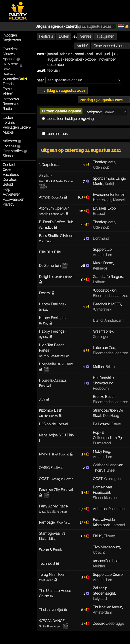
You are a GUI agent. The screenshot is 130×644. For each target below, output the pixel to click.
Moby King (101, 452)
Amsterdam (102, 255)
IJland (98, 321)
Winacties (15, 79)
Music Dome (103, 263)
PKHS (97, 536)
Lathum (99, 282)
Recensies (11, 104)
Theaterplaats (104, 162)
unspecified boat (106, 561)
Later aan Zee (104, 348)
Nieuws (9, 54)
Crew (7, 170)
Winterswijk (102, 309)
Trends (8, 84)
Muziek (8, 132)
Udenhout (101, 167)
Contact (9, 165)
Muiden (99, 566)
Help (7, 190)
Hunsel (110, 470)
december (56, 65)
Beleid (8, 184)
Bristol (110, 367)
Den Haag (111, 416)
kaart (7, 69)
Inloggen (10, 35)
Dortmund (101, 238)
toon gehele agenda (62, 111)
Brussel (99, 214)
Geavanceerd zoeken (110, 46)
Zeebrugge (115, 624)
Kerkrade (100, 268)
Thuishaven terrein (107, 607)
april (90, 54)
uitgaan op (81, 150)
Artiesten (10, 141)
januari (53, 54)
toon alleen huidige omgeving (68, 119)
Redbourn (101, 389)
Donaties (10, 180)
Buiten (64, 36)
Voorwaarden (13, 200)
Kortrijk (110, 184)
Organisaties (13, 151)
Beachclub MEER (107, 304)
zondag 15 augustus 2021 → (104, 100)
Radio (7, 109)
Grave (116, 424)
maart (79, 54)
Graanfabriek (103, 331)
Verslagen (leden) (17, 127)
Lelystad (100, 599)
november (107, 59)
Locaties (9, 146)
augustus (55, 59)
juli (114, 54)
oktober (91, 59)
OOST (98, 479)
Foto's (7, 89)
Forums (9, 122)
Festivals (46, 36)
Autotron (100, 509)
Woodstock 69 (105, 290)
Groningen (101, 337)
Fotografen (106, 36)
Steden (8, 156)
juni (107, 54)
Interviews (11, 99)
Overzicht (10, 49)
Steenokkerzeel (105, 498)
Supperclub (102, 250)
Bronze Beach (104, 397)
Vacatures (11, 175)
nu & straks (11, 64)
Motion (98, 367)
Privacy (9, 204)
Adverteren (11, 194)
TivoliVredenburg (106, 547)
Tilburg (110, 536)
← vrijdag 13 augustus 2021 (62, 91)
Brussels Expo (104, 208)
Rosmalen (116, 509)
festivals (9, 74)
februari (66, 54)
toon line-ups (55, 134)
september (73, 59)
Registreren (12, 40)
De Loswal (101, 424)
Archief (82, 46)
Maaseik (120, 200)
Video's (9, 94)
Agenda (9, 59)
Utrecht (99, 552)
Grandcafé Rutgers (108, 277)
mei (99, 54)
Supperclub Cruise (108, 575)
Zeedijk (99, 624)
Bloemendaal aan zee (110, 296)
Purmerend (102, 443)
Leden (8, 118)
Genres (85, 36)
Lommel (118, 525)
